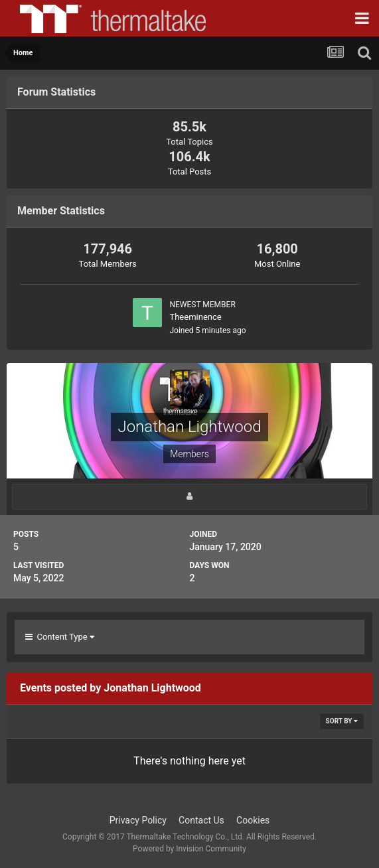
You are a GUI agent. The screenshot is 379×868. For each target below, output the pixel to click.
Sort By (342, 721)
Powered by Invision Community (189, 849)
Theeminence (195, 317)
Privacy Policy (138, 820)
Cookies (253, 820)
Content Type (60, 637)
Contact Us (201, 820)
